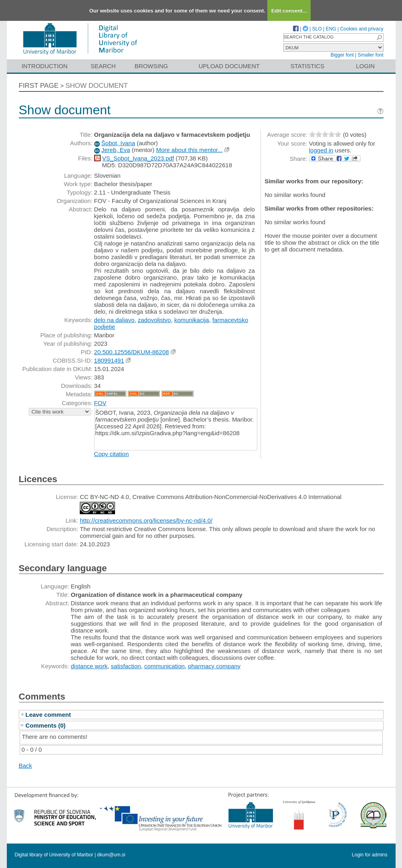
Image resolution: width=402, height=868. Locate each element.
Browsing (151, 66)
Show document (97, 86)
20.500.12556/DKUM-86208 (132, 352)
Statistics (307, 66)
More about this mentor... (190, 150)
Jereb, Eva (116, 150)
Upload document (229, 66)
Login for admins (370, 855)
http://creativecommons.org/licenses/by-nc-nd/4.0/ (146, 520)
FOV (100, 403)
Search (103, 66)
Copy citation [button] (112, 454)
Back (25, 766)
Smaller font (370, 55)
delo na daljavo (114, 320)
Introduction (45, 66)
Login (365, 66)
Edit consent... (289, 11)
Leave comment (48, 715)
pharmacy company (214, 666)
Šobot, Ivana (118, 143)
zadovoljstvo (155, 320)
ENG (331, 29)
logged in (321, 150)
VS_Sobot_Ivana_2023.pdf (138, 158)
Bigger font (342, 55)
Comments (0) (46, 725)
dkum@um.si (111, 855)
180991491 (109, 360)
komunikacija (192, 320)
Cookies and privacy (362, 29)
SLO (317, 29)
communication (165, 666)
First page (39, 86)
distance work (89, 666)
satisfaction (126, 666)
